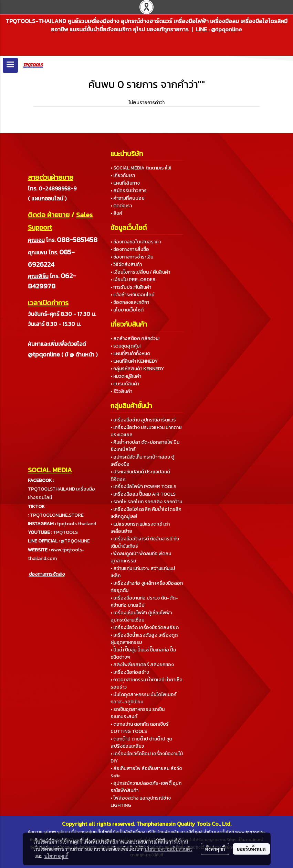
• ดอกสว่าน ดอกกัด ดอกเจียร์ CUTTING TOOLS (140, 728)
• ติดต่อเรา (121, 206)
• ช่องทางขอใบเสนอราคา (136, 242)
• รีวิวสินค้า (121, 391)
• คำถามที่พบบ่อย (128, 198)
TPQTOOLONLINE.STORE (57, 515)
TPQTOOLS (65, 532)
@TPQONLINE (75, 541)
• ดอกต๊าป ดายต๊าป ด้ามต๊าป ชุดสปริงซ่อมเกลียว (141, 743)
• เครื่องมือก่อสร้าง (130, 672)
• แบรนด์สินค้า (125, 384)
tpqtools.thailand (76, 524)
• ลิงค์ (116, 213)
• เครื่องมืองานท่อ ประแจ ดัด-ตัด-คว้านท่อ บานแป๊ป (144, 602)
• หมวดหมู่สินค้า (126, 376)
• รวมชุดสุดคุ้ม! (125, 346)
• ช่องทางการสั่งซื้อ (130, 249)
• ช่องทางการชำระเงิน (132, 257)
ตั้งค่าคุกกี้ (215, 849)
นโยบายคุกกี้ (56, 856)
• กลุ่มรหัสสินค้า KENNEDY (137, 369)
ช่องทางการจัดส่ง (47, 574)
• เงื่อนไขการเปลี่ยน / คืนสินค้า (140, 272)
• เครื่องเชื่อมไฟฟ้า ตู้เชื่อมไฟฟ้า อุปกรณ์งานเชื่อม (141, 616)
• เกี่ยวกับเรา (123, 175)
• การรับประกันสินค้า (131, 287)
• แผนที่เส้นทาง (125, 183)
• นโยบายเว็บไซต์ (127, 310)
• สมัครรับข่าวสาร (129, 191)
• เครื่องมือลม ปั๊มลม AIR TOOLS (143, 494)
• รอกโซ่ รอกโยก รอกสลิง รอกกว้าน (146, 502)
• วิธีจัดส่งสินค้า (126, 265)
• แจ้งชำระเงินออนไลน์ (132, 295)
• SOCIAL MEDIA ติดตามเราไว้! (141, 168)
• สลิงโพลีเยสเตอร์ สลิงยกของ (142, 665)
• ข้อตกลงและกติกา (130, 302)
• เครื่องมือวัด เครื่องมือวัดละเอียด (145, 628)
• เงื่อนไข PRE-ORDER (133, 280)
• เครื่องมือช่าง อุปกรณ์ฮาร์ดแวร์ (143, 420)
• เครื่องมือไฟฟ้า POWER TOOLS (143, 487)
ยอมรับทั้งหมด (251, 849)
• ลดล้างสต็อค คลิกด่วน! (135, 338)
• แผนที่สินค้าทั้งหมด (130, 354)
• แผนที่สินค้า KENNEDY (134, 361)
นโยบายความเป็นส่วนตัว (169, 849)
